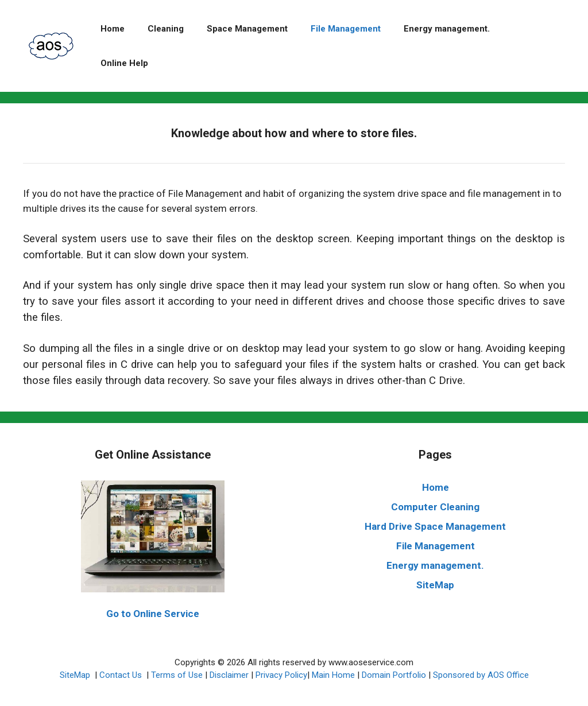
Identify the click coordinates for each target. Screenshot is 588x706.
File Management (346, 29)
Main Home (333, 675)
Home (113, 29)
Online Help (124, 63)
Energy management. (447, 29)
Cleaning (166, 29)
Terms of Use (177, 675)
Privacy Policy (281, 675)
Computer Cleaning (435, 507)
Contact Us (122, 675)
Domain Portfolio (394, 675)
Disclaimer (229, 675)
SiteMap (435, 585)
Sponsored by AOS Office (481, 675)
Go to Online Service (153, 614)
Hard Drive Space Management (435, 526)
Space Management (247, 29)
